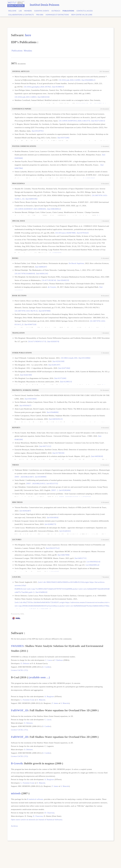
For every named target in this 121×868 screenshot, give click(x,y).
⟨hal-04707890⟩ (45, 311)
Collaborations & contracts (21, 15)
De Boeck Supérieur (76, 263)
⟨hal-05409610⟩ (41, 592)
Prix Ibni (40, 15)
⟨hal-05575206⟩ (63, 138)
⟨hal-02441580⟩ (26, 375)
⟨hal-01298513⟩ (66, 382)
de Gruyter (52, 287)
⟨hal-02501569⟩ (58, 361)
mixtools (16, 793)
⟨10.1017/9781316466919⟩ (25, 273)
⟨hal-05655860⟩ (31, 399)
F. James (55, 703)
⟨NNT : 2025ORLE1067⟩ (24, 477)
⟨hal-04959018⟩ (97, 456)
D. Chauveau (50, 813)
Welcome (12, 11)
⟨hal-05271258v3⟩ (98, 121)
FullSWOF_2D (19, 737)
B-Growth (17, 763)
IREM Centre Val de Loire (82, 15)
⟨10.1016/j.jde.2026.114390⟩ (69, 80)
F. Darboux (59, 660)
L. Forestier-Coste (28, 700)
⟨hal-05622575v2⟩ (53, 548)
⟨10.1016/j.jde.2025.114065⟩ (26, 97)
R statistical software (35, 799)
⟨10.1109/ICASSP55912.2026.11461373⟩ (74, 121)
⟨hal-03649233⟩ (63, 280)
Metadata (28, 51)
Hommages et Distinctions (57, 15)
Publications (68, 11)
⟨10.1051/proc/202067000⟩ (65, 233)
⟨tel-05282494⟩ (65, 490)
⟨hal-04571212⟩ (45, 446)
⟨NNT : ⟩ (55, 490)
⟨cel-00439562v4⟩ (93, 562)
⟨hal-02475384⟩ (64, 368)
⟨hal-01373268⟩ (60, 378)
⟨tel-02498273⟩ (50, 524)
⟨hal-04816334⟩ (43, 97)
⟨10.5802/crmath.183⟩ (69, 358)
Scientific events (42, 11)
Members (28, 11)
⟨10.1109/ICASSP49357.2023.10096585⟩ (30, 209)
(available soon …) (39, 677)
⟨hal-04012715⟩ (80, 558)
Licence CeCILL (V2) (19, 670)
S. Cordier (46, 667)
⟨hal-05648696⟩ (53, 412)
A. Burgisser (49, 696)
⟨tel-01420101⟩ (65, 531)
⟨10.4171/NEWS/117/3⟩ (37, 341)
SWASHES (17, 646)
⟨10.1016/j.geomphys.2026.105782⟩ (37, 87)
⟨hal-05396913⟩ (58, 87)
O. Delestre (25, 663)
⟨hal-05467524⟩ (30, 324)
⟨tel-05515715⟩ (52, 483)
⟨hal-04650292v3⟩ (56, 419)
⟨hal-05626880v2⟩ (88, 80)
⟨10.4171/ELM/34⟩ (49, 280)
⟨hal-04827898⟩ (64, 555)
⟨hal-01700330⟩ (58, 453)
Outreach (56, 11)
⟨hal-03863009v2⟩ (54, 209)
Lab (20, 11)
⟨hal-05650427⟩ (25, 405)
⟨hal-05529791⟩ (38, 131)
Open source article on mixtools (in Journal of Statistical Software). (37, 820)
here (28, 35)
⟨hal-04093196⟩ (32, 199)
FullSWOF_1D (19, 710)
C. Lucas (49, 660)
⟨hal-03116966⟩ (84, 358)
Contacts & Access (84, 11)
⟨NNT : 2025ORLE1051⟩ (36, 483)
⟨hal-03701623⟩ (83, 233)
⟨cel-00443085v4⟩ (92, 565)
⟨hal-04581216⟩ (42, 273)
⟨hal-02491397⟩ (54, 365)
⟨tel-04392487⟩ (25, 511)
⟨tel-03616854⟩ (53, 517)
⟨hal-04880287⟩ (41, 267)
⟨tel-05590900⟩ (41, 477)
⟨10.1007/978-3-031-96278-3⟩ (26, 311)
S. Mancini (41, 700)
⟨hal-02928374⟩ (53, 341)
